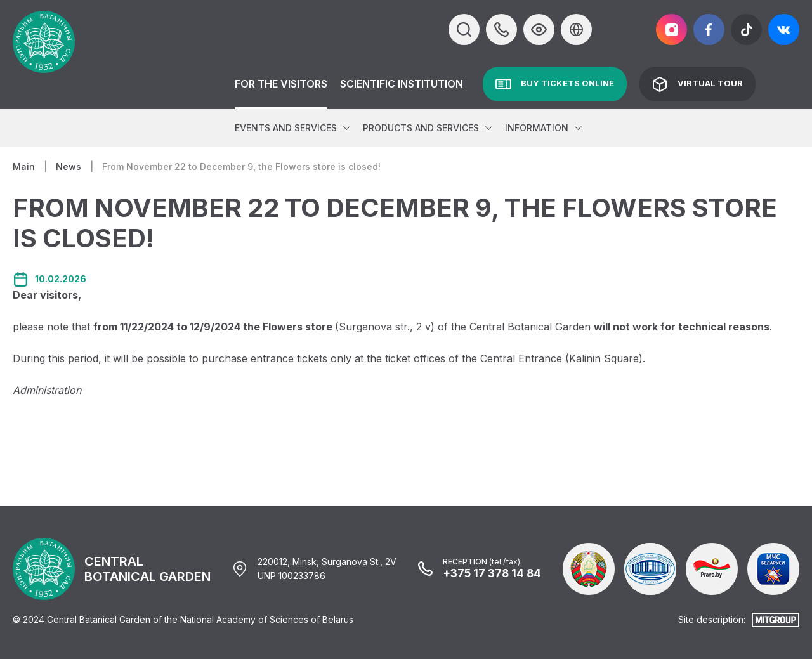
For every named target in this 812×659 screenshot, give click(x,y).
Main (24, 166)
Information (537, 128)
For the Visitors (281, 84)
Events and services (286, 128)
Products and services (421, 128)
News (69, 166)
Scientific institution (402, 84)
